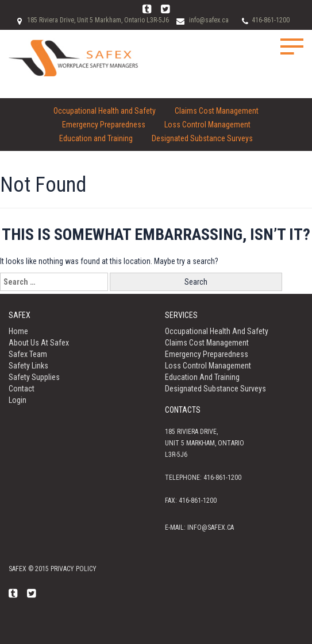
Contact (22, 389)
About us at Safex (39, 343)
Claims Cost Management (217, 111)
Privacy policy (74, 569)
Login (18, 400)
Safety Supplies (34, 377)
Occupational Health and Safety (105, 111)
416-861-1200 (271, 20)
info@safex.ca (209, 20)
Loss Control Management (207, 125)
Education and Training (96, 138)
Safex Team (28, 354)
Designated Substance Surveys (202, 138)
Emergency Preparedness (104, 125)
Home (18, 331)
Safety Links (28, 366)
